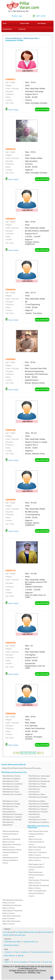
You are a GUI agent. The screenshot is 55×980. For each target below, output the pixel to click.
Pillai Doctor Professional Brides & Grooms (38, 854)
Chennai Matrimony (13, 38)
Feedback (24, 952)
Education (28, 768)
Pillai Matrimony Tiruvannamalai (34, 816)
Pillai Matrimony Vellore (37, 794)
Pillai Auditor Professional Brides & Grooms (12, 846)
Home (5, 23)
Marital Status (19, 768)
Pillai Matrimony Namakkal (38, 797)
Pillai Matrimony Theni (10, 806)
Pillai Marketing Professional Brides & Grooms (13, 901)
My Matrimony (7, 29)
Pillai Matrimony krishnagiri (12, 820)
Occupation (37, 768)
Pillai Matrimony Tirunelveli (12, 794)
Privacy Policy (35, 962)
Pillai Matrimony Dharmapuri (13, 814)
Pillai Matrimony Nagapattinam (8, 823)
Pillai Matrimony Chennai (11, 776)
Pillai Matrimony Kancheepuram (34, 790)
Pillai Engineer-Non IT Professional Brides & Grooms (36, 867)
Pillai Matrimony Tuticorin (38, 779)
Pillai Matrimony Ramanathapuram (9, 810)
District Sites (8, 935)
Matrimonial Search (32, 932)
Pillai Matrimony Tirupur (11, 792)
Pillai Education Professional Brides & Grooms (39, 859)
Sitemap (21, 956)
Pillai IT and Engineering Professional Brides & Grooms (37, 893)
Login (11, 932)
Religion (5, 768)
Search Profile (25, 23)
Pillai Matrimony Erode (11, 789)
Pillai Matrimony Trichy (11, 781)
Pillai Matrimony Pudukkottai (39, 806)
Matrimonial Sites (31, 38)
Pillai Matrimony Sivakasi (38, 786)
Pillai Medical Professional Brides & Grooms (12, 907)
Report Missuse (10, 956)
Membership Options (11, 945)
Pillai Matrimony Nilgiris (37, 801)
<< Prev (16, 753)
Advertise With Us (30, 942)
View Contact (12, 110)
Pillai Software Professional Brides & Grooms (12, 912)
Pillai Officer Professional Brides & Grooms (11, 917)
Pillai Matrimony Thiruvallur (38, 812)
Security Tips (47, 962)
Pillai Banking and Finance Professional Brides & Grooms (12, 852)
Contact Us (22, 29)
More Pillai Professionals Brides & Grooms (11, 922)
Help (17, 952)
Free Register (42, 23)
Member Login (17, 16)
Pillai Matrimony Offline (13, 942)
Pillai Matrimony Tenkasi (37, 784)
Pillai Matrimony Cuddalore (12, 817)
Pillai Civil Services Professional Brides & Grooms (36, 842)
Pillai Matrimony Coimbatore (13, 784)
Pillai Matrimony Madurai (11, 779)
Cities (11, 768)
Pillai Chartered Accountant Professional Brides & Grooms (38, 834)
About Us (8, 962)
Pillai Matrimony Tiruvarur (38, 820)
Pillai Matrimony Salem (11, 786)
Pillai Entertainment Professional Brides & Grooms (36, 875)
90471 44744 (41, 16)
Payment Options (46, 932)
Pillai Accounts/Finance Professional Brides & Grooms (11, 834)
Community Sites (19, 935)
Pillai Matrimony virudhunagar (39, 776)
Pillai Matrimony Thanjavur (38, 809)
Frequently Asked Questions (41, 952)
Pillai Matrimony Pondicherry (39, 822)
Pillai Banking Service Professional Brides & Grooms (10, 860)
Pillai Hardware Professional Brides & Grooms (39, 887)
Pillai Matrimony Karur (10, 801)
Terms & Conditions (21, 962)
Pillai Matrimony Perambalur (39, 804)
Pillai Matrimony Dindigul (11, 804)
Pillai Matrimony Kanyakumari (39, 781)
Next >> (40, 753)
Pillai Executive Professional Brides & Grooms (39, 881)
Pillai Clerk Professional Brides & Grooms (37, 848)
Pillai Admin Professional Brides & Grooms (11, 840)
